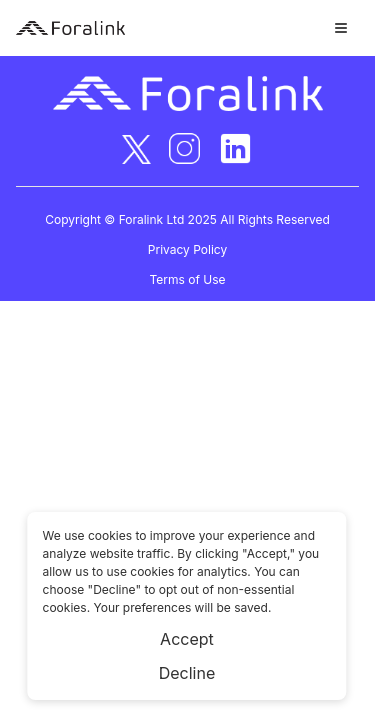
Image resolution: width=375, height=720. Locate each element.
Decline (187, 673)
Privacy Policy (187, 249)
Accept (187, 639)
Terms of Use (187, 279)
